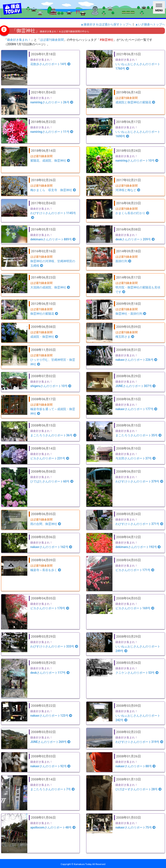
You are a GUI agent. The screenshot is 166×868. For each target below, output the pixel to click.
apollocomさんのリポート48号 (53, 827)
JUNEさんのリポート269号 (50, 742)
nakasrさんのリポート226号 (136, 360)
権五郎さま (125, 337)
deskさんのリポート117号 (50, 673)
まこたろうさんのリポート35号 (138, 435)
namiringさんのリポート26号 (52, 102)
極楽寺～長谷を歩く (46, 570)
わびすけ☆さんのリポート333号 (54, 646)
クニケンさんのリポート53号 (137, 673)
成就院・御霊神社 (44, 337)
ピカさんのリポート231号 (50, 458)
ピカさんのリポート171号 (135, 570)
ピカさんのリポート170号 (50, 608)
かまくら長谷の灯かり (132, 213)
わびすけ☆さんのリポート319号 (139, 742)
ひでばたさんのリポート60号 (52, 481)
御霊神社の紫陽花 (44, 314)
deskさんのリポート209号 (135, 239)
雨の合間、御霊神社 (46, 524)
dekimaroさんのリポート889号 (53, 239)
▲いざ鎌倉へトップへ (150, 24)
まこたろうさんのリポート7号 (52, 789)
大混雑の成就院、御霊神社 (50, 287)
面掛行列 (123, 261)
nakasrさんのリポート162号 (51, 547)
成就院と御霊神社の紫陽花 (135, 102)
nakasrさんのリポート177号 (136, 409)
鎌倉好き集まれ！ (19, 40)
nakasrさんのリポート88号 (135, 766)
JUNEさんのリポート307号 (135, 386)
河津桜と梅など (128, 190)
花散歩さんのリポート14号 (50, 64)
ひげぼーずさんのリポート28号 (138, 789)
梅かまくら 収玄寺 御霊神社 (53, 190)
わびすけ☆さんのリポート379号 (139, 481)
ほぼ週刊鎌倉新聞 (52, 40)
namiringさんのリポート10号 (137, 161)
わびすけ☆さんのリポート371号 (139, 524)
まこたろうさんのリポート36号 (53, 435)
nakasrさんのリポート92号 (50, 766)
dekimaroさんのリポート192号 (138, 547)
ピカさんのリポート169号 (135, 608)
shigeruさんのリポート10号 (51, 386)
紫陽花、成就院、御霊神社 (50, 161)
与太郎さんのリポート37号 (135, 458)
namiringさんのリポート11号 (52, 132)
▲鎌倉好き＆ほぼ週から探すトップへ (106, 24)
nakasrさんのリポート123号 (51, 716)
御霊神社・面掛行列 (131, 314)
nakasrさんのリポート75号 (135, 827)
